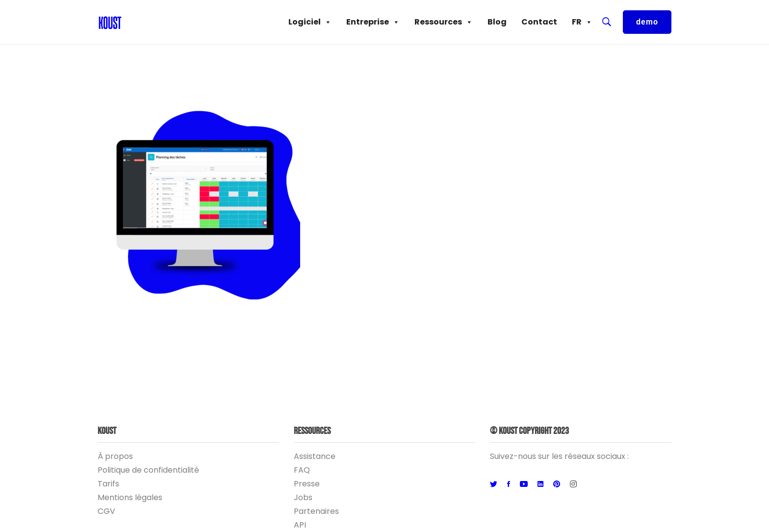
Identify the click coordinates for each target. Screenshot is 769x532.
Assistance (315, 456)
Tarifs (108, 484)
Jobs (303, 497)
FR (582, 22)
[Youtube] (524, 484)
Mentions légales (130, 497)
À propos (115, 456)
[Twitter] (494, 484)
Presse (307, 484)
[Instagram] (573, 484)
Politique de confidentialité (148, 470)
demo (647, 22)
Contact (539, 22)
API (300, 525)
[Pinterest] (557, 484)
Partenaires (316, 511)
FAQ (302, 470)
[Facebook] (509, 484)
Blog (497, 22)
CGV (106, 511)
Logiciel (310, 22)
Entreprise (373, 22)
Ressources (444, 22)
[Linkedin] (540, 484)
